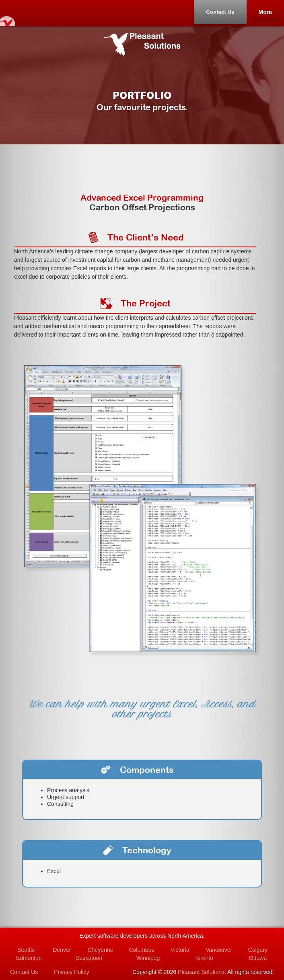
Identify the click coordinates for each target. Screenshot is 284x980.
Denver (62, 950)
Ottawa (258, 958)
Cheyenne (101, 950)
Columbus (141, 950)
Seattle (26, 950)
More (265, 12)
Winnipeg (148, 958)
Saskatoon (89, 958)
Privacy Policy (71, 972)
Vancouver (219, 950)
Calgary (258, 950)
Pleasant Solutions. (202, 972)
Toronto (204, 958)
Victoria (180, 950)
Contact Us (220, 12)
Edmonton (29, 958)
